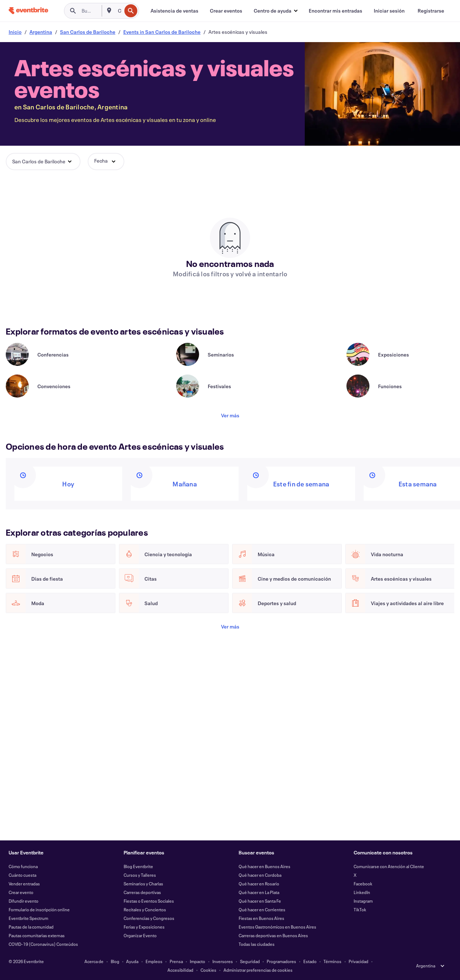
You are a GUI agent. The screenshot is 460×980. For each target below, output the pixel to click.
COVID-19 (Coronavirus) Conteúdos (43, 944)
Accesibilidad (180, 970)
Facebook (363, 884)
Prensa (176, 961)
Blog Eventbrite (138, 866)
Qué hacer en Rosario (259, 884)
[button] (275, 11)
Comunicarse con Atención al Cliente (389, 866)
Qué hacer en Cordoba (260, 875)
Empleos (154, 961)
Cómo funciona (23, 866)
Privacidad (358, 961)
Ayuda (132, 961)
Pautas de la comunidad (31, 927)
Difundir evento (24, 901)
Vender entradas (24, 884)
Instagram (363, 901)
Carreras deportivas (142, 892)
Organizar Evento (140, 935)
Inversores (223, 961)
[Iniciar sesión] (389, 11)
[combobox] (119, 11)
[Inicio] (28, 11)
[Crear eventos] (226, 11)
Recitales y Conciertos (145, 909)
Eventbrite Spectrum (28, 918)
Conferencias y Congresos (149, 918)
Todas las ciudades (257, 944)
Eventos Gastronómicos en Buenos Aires (277, 927)
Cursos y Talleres (140, 875)
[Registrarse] (431, 11)
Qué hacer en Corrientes (262, 909)
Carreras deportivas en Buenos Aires (273, 935)
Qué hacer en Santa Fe (260, 901)
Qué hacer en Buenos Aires (264, 866)
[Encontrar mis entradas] (335, 11)
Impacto (197, 961)
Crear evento (21, 892)
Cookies (208, 970)
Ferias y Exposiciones (144, 927)
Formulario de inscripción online (39, 909)
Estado (310, 961)
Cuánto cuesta (22, 875)
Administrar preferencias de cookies (258, 970)
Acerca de (94, 961)
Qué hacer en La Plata (259, 892)
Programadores (281, 961)
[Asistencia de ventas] (174, 11)
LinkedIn (362, 892)
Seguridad (250, 961)
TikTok (360, 909)
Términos (332, 961)
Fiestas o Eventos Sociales (149, 901)
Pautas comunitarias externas (37, 935)
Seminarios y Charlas (143, 884)
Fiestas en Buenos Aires (261, 918)
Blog (115, 961)
